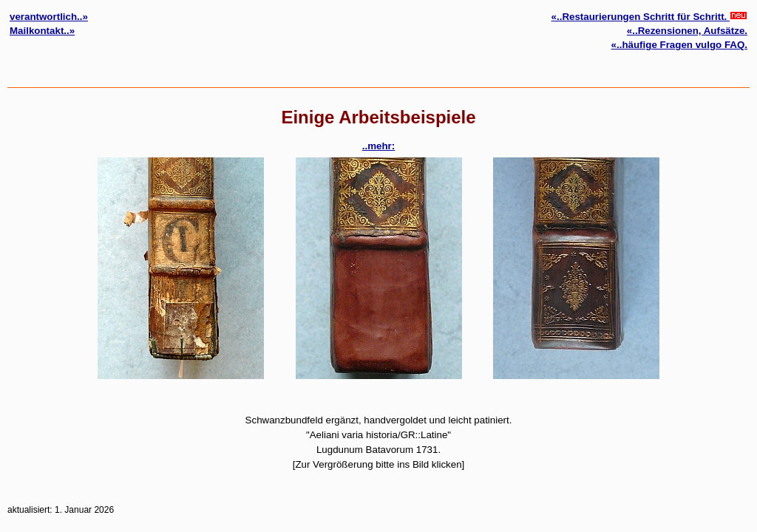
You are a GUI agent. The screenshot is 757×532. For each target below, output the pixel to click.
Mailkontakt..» (42, 31)
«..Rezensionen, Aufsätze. (687, 31)
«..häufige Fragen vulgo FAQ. (679, 45)
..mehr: (378, 146)
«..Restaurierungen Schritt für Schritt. (649, 17)
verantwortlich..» (49, 17)
